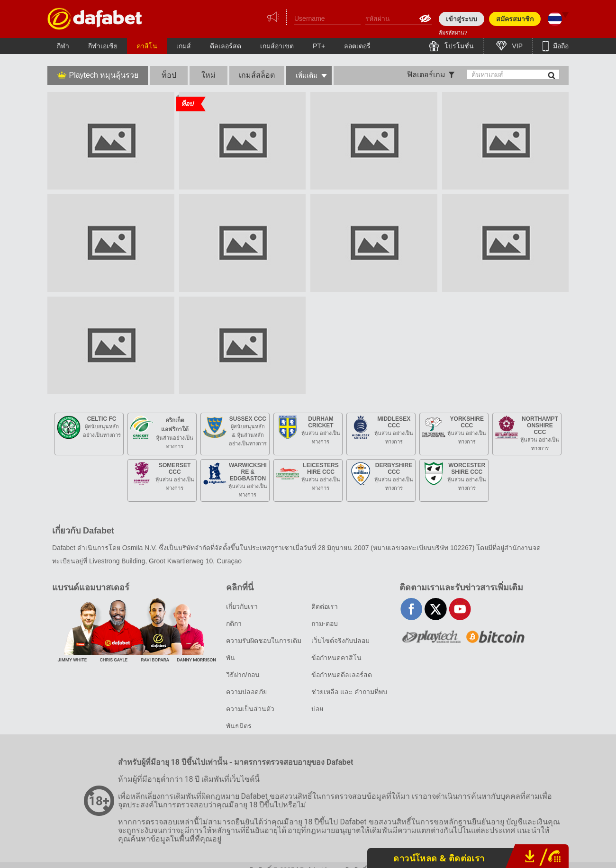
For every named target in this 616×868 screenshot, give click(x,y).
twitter (436, 609)
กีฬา (63, 46)
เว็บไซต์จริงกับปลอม (340, 641)
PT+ (319, 46)
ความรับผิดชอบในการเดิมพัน (264, 649)
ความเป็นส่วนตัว (250, 709)
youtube (460, 609)
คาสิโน (147, 46)
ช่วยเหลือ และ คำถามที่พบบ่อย (349, 700)
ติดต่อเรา (325, 606)
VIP (516, 46)
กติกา (234, 624)
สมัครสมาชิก (515, 19)
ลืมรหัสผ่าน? (453, 33)
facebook (412, 609)
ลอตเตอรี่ (357, 46)
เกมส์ (184, 46)
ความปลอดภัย (246, 692)
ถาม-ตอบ (325, 624)
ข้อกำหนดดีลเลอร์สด (342, 675)
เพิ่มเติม (307, 75)
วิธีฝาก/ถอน (243, 675)
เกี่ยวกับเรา (242, 606)
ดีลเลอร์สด (226, 46)
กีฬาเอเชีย (103, 46)
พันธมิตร (239, 726)
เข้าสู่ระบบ (462, 19)
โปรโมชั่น (458, 46)
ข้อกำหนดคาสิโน (336, 658)
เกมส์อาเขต (277, 46)
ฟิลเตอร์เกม (426, 75)
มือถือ (560, 46)
